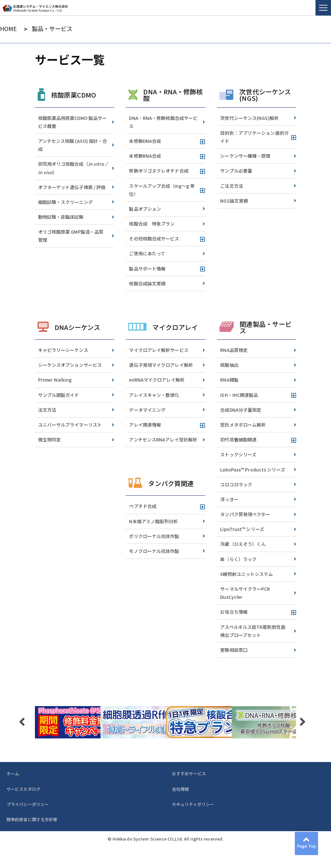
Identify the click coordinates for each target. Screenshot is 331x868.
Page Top (307, 846)
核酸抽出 (229, 365)
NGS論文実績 (234, 201)
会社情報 (180, 789)
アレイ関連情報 (145, 425)
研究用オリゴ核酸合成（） (73, 168)
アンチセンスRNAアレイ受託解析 (163, 439)
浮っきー (229, 499)
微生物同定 (50, 439)
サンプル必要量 (236, 171)
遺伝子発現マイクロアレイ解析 (161, 365)
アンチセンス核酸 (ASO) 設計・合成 (73, 145)
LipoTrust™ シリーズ (242, 529)
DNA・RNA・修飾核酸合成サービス (163, 122)
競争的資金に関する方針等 (32, 819)
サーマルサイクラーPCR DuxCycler (245, 593)
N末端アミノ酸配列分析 (153, 521)
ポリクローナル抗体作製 (154, 536)
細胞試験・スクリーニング (65, 202)
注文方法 (47, 410)
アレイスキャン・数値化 (154, 395)
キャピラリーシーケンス (63, 350)
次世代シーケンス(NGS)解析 (249, 118)
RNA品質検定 (234, 350)
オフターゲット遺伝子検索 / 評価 (72, 187)
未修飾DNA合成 (145, 141)
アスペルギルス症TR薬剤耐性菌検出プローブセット (253, 631)
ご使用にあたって (147, 253)
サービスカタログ (23, 789)
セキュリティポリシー (193, 804)
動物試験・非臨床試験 (61, 217)
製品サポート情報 (147, 269)
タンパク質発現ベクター (245, 514)
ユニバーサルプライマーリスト (70, 425)
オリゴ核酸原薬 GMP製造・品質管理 (71, 236)
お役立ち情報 (234, 612)
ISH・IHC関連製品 (239, 395)
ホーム (13, 773)
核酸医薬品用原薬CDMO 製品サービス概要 (73, 122)
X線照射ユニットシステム (246, 574)
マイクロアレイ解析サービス (159, 350)
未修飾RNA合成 (145, 156)
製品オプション (145, 209)
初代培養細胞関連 (238, 439)
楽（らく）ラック (238, 559)
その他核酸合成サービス (154, 238)
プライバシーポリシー (28, 804)
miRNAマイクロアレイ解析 (157, 380)
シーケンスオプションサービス (70, 365)
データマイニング (147, 410)
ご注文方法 (232, 186)
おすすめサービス (189, 773)
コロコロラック (236, 484)
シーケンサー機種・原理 (245, 156)
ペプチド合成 (143, 506)
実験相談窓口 (234, 650)
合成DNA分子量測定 (241, 410)
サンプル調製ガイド (59, 395)
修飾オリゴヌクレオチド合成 (159, 171)
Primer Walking (55, 380)
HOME (8, 29)
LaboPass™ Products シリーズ (252, 470)
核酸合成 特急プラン (152, 224)
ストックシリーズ (238, 454)
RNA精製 (229, 380)
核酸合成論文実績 (147, 283)
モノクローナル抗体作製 (154, 551)
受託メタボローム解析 (243, 425)
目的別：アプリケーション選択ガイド (254, 137)
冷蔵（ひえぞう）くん (243, 544)
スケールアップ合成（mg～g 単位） (162, 190)
